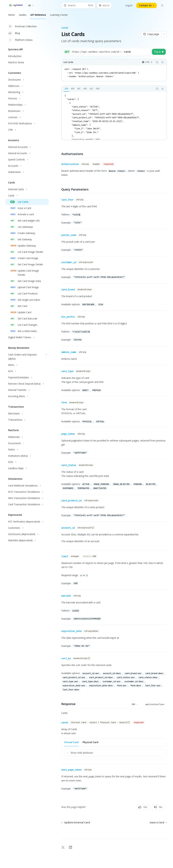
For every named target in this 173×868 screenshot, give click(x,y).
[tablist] (108, 89)
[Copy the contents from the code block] (157, 62)
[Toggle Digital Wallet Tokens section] (27, 337)
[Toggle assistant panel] (104, 5)
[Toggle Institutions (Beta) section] (27, 456)
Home (11, 16)
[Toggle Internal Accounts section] (27, 153)
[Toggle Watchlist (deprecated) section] (27, 540)
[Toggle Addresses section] (27, 86)
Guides (23, 16)
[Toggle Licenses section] (27, 117)
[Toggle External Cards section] (27, 189)
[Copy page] (151, 34)
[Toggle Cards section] (27, 196)
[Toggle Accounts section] (27, 166)
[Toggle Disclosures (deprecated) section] (27, 534)
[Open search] (78, 5)
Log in (129, 5)
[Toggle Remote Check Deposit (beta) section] (27, 384)
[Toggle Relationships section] (27, 105)
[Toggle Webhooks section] (27, 437)
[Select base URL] (97, 52)
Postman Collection (22, 26)
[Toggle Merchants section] (27, 414)
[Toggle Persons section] (27, 98)
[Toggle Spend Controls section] (27, 160)
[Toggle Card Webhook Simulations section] (27, 486)
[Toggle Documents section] (27, 443)
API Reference (38, 16)
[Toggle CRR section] (27, 130)
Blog (14, 33)
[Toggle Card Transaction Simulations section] (27, 504)
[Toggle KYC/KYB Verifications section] (27, 124)
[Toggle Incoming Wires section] (27, 396)
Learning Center (59, 16)
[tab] (66, 89)
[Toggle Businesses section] (27, 111)
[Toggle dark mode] (162, 5)
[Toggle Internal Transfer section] (27, 390)
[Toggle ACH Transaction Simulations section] (27, 492)
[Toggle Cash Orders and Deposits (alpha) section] (27, 357)
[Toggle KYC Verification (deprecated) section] (27, 522)
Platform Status (20, 40)
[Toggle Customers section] (27, 528)
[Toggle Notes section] (27, 450)
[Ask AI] (163, 62)
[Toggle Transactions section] (27, 420)
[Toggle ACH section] (27, 371)
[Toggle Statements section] (27, 172)
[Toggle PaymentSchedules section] (27, 377)
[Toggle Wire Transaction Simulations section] (27, 498)
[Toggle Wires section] (27, 365)
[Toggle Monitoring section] (27, 92)
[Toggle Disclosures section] (27, 80)
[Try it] (159, 52)
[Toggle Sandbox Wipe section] (27, 468)
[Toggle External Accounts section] (27, 147)
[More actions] (164, 34)
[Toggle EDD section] (27, 462)
